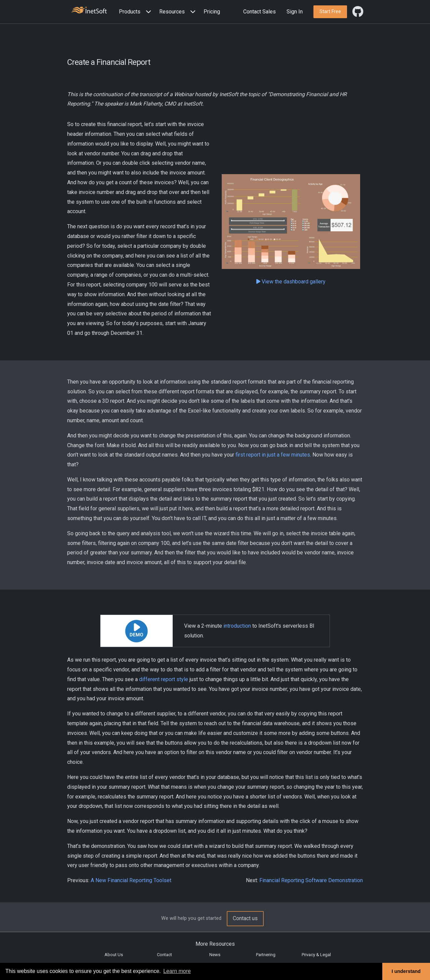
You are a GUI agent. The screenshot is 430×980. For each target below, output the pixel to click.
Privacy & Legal (316, 955)
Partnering (266, 955)
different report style (164, 679)
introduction (237, 626)
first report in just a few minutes (273, 455)
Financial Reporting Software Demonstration (311, 880)
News (215, 955)
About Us (114, 955)
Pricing (212, 12)
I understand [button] (406, 971)
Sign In (295, 12)
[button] (136, 12)
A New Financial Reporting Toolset (131, 880)
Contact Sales (260, 12)
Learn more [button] (177, 971)
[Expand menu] (147, 12)
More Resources (215, 944)
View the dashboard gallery (291, 282)
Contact (164, 955)
